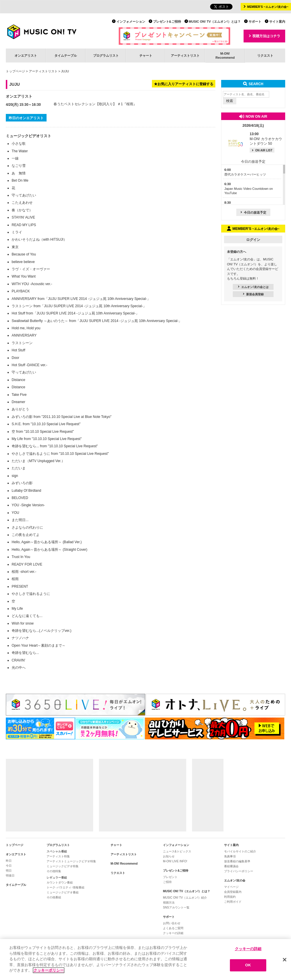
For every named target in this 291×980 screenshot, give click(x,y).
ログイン (253, 240)
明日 (9, 871)
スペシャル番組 (57, 851)
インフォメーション (131, 22)
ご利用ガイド (233, 902)
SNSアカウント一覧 (176, 907)
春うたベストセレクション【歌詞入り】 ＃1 (88, 104)
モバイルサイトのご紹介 (240, 851)
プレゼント (170, 877)
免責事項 (230, 856)
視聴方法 (169, 903)
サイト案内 (277, 22)
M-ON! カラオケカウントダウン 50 (266, 139)
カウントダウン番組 (60, 882)
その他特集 (54, 871)
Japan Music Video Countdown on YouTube (249, 188)
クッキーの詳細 (173, 933)
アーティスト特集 (58, 856)
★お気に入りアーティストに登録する (184, 84)
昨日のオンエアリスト (26, 118)
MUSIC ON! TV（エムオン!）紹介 (185, 898)
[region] (145, 960)
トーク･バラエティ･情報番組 (65, 887)
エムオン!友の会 (235, 880)
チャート (146, 56)
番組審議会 (231, 866)
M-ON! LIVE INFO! (175, 861)
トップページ (15, 71)
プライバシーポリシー (239, 871)
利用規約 (230, 897)
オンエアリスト (26, 56)
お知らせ (169, 856)
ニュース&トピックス (177, 851)
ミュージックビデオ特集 (63, 866)
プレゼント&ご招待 (167, 22)
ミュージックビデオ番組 (63, 892)
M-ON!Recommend (225, 55)
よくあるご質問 (173, 928)
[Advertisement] (49, 795)
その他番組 (54, 897)
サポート (255, 22)
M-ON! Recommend (124, 864)
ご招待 (167, 882)
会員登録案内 (233, 892)
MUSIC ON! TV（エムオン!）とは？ (215, 22)
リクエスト (265, 56)
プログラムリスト (106, 56)
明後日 (10, 876)
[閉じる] (285, 960)
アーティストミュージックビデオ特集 (71, 861)
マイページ (231, 887)
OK (248, 965)
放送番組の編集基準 (237, 861)
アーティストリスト (185, 56)
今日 (9, 866)
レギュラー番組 (57, 878)
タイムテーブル (66, 56)
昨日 (9, 861)
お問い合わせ (172, 923)
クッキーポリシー (49, 970)
